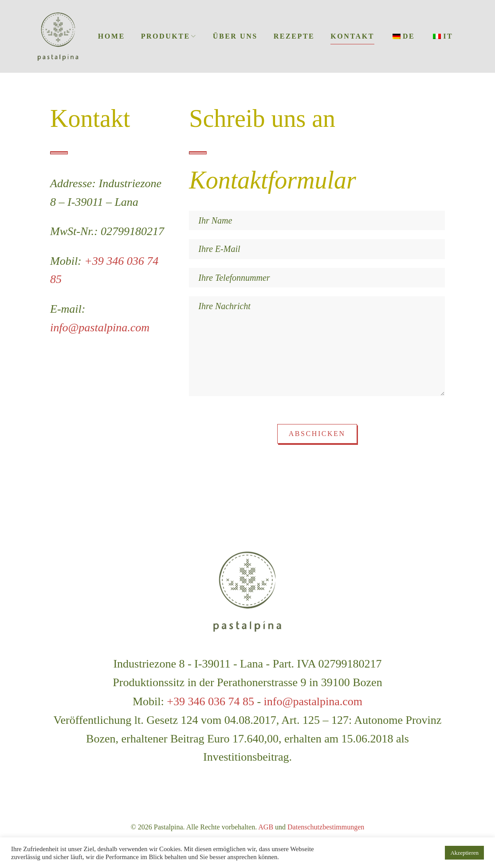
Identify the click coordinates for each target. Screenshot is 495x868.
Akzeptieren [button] (464, 853)
